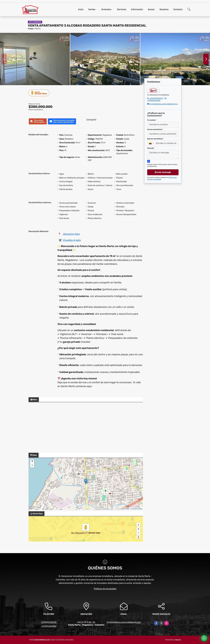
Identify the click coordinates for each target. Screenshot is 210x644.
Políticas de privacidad (105, 589)
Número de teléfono (155, 139)
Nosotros (164, 9)
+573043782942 (156, 98)
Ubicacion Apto (71, 234)
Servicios (122, 9)
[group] (35, 59)
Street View (39, 93)
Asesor (151, 9)
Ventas (92, 9)
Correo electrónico (155, 129)
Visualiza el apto (72, 240)
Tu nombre (152, 120)
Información (137, 9)
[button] (86, 82)
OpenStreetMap (137, 509)
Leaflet (122, 509)
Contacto (178, 9)
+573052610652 (154, 100)
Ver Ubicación (78, 533)
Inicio (81, 9)
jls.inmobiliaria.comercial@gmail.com (164, 104)
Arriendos (106, 9)
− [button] (32, 465)
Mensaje (151, 148)
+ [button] (32, 461)
